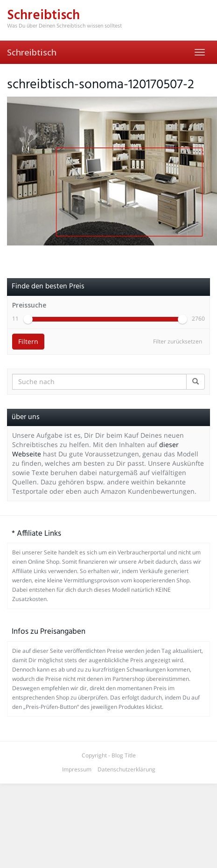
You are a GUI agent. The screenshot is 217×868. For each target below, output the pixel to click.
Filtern (28, 355)
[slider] (28, 333)
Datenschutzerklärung (126, 783)
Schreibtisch (32, 52)
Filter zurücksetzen (178, 355)
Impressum (77, 783)
